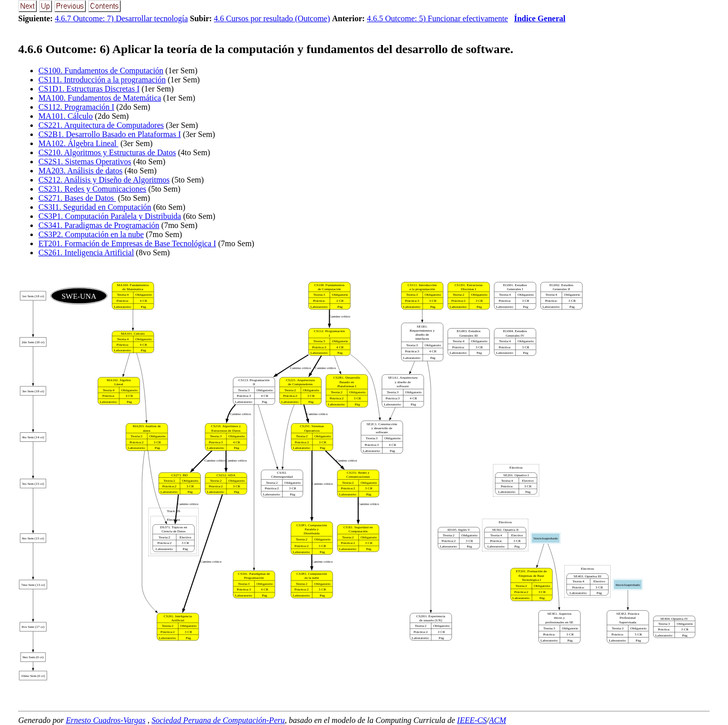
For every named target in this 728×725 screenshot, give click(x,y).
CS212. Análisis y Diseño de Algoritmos (104, 180)
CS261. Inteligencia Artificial (86, 253)
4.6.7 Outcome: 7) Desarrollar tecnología (121, 18)
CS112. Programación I (76, 107)
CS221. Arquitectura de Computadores (101, 125)
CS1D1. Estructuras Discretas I (89, 89)
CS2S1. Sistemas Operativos (85, 162)
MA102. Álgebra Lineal (78, 143)
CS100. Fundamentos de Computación (101, 71)
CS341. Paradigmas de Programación (99, 225)
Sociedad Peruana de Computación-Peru (218, 720)
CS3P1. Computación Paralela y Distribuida (110, 216)
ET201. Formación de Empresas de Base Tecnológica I (127, 243)
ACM (497, 720)
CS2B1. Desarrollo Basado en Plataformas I (110, 134)
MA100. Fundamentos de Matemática (100, 98)
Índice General (540, 18)
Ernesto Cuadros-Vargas (106, 720)
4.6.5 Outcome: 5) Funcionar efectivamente (438, 18)
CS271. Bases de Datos (77, 198)
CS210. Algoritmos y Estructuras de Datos (107, 152)
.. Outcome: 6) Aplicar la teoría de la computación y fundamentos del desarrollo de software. (266, 49)
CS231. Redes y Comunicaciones (92, 189)
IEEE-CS (472, 720)
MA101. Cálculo (66, 116)
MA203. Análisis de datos (80, 171)
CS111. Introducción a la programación (102, 80)
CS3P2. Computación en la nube (91, 234)
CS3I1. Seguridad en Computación (95, 207)
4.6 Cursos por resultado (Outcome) (272, 18)
